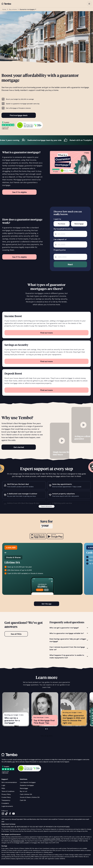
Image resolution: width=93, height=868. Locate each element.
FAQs (3, 791)
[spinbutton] (70, 234)
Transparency (6, 803)
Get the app (46, 606)
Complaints (5, 806)
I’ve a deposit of (60, 239)
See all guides (47, 738)
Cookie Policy (6, 800)
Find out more (46, 333)
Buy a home (13, 9)
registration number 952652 (52, 841)
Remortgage (24, 791)
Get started (19, 447)
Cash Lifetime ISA (26, 797)
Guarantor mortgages (27, 788)
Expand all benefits (46, 506)
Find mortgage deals (19, 115)
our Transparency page (17, 843)
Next (70, 264)
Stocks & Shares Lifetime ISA (30, 800)
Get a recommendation (9, 785)
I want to (57, 219)
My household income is (63, 229)
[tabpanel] (69, 645)
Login (3, 788)
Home (4, 9)
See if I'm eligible (19, 192)
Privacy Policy (6, 797)
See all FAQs (16, 636)
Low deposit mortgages (28, 785)
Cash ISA (23, 803)
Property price (60, 250)
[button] (89, 4)
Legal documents (7, 809)
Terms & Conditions (8, 794)
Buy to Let (24, 794)
